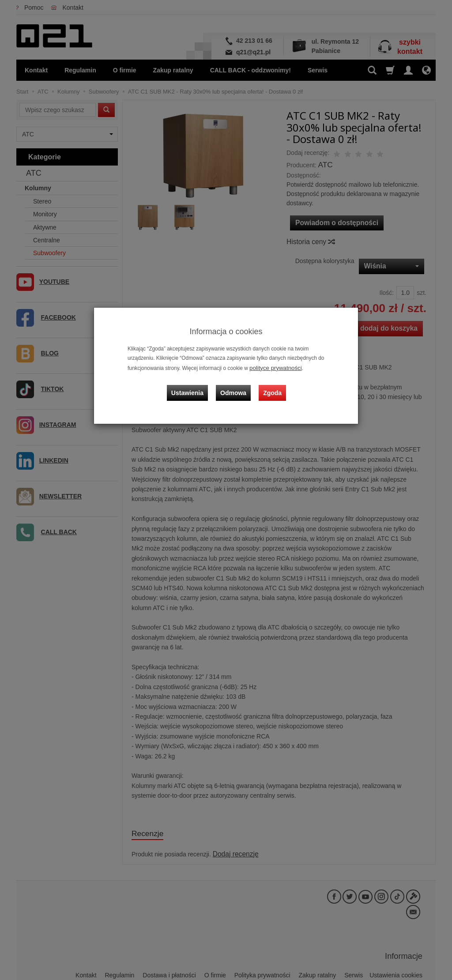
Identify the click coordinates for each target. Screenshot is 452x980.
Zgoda (271, 387)
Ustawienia (193, 387)
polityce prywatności (273, 367)
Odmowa (235, 387)
